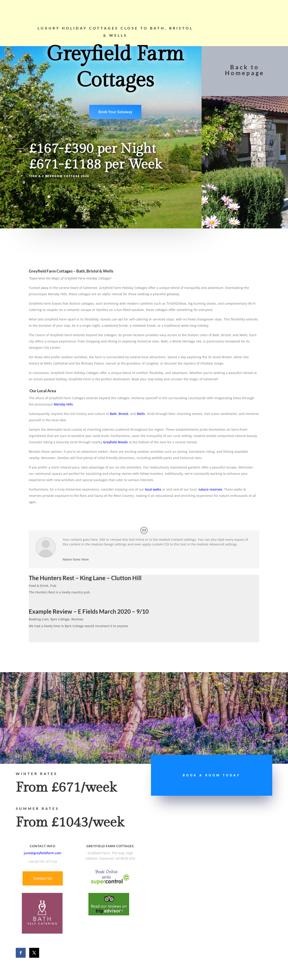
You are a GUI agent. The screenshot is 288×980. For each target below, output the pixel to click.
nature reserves (210, 489)
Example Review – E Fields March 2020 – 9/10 (89, 611)
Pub (53, 586)
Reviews (77, 619)
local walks (153, 489)
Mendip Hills (63, 404)
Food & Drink (39, 586)
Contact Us (43, 878)
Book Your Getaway (115, 112)
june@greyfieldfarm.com (43, 853)
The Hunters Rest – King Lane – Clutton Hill (85, 578)
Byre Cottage (60, 619)
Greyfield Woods (115, 442)
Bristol (123, 414)
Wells (141, 414)
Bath (113, 414)
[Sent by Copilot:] (144, 326)
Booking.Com (39, 619)
